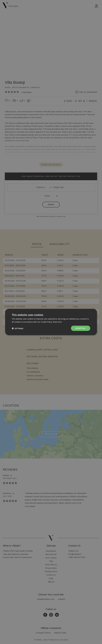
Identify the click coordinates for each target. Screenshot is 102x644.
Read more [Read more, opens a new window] (58, 322)
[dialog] (51, 322)
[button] (18, 328)
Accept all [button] (80, 328)
